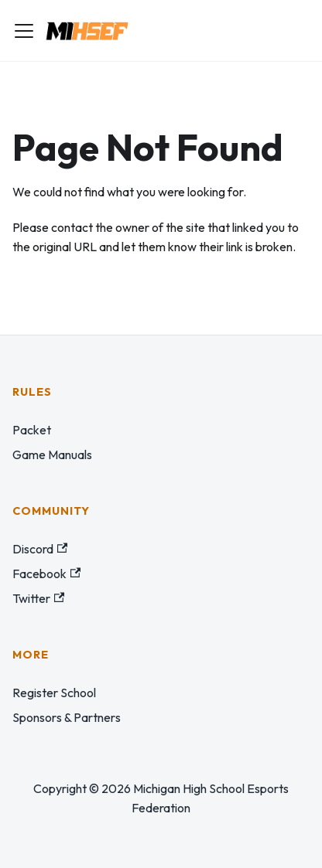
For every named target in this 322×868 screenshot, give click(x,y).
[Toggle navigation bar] (24, 31)
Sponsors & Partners (67, 717)
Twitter (38, 598)
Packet (32, 430)
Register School (54, 693)
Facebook (46, 574)
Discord (40, 549)
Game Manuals (52, 454)
